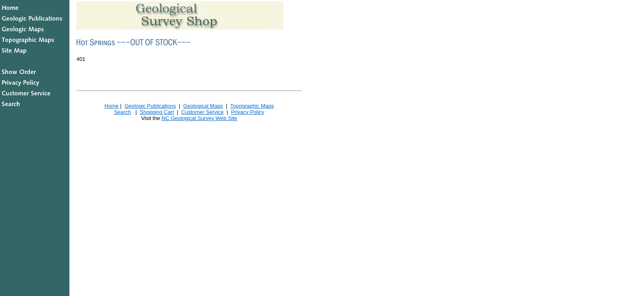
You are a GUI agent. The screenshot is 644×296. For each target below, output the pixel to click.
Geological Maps (203, 106)
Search (123, 112)
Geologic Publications (150, 106)
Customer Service (202, 112)
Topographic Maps (252, 106)
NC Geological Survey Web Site (199, 118)
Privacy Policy (247, 112)
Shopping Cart (157, 112)
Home (112, 106)
